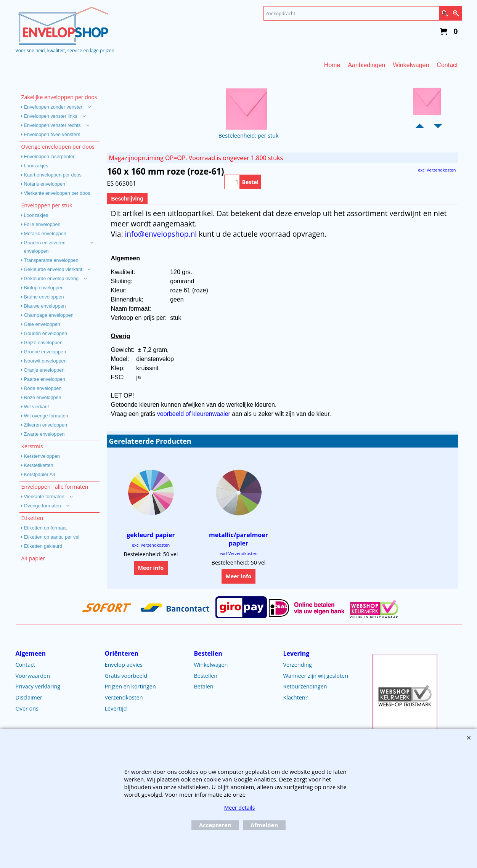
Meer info (151, 568)
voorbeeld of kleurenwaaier (195, 414)
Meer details (240, 808)
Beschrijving (127, 199)
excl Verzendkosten (437, 170)
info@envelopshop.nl (161, 234)
